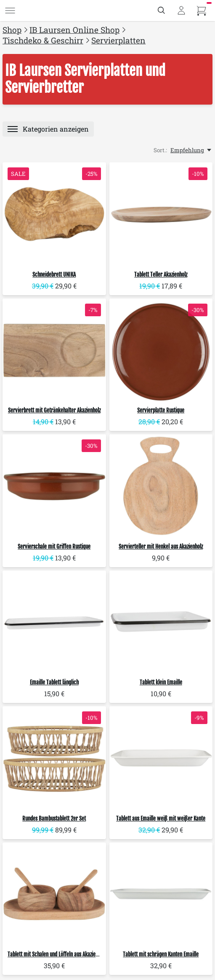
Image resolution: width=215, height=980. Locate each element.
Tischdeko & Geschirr (43, 40)
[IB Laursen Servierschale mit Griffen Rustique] (54, 486)
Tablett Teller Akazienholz (161, 275)
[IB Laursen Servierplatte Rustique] (161, 350)
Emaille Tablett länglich (54, 682)
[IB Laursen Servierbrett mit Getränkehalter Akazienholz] (54, 350)
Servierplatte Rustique (161, 410)
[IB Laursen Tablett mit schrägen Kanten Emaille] (161, 894)
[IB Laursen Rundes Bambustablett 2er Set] (54, 758)
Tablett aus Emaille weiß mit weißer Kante (161, 818)
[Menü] (10, 11)
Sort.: (160, 150)
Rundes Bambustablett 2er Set (54, 818)
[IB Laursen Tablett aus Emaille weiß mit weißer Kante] (161, 758)
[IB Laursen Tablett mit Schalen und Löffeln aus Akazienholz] (54, 894)
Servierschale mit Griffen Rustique (54, 547)
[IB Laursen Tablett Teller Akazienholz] (161, 214)
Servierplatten (118, 40)
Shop (12, 30)
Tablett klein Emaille (161, 682)
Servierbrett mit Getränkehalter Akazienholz (54, 410)
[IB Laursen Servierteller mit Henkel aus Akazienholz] (161, 486)
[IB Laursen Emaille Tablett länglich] (54, 622)
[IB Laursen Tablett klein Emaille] (161, 622)
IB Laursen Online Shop (74, 30)
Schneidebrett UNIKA (54, 275)
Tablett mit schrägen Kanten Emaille (161, 954)
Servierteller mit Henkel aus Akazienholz (161, 547)
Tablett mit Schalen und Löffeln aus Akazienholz (57, 954)
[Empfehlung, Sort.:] (191, 150)
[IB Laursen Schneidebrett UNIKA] (54, 214)
